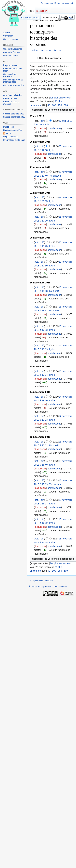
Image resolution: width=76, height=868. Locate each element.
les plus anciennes (60, 98)
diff (43, 121)
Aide (71, 18)
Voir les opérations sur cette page (47, 50)
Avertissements (60, 587)
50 (49, 105)
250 (60, 105)
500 (66, 105)
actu (37, 146)
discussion (40, 128)
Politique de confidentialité (41, 581)
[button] (52, 58)
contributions (54, 128)
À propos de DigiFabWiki (40, 587)
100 (54, 105)
